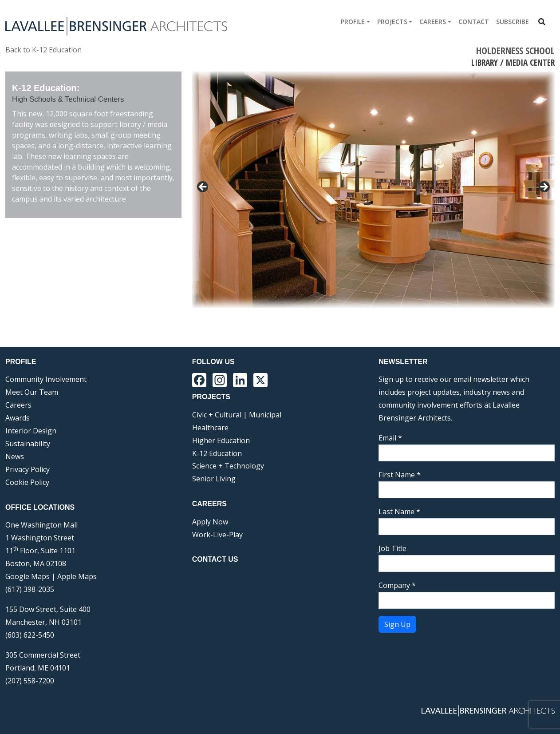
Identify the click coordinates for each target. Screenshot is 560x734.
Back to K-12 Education (43, 50)
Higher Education (221, 440)
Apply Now (210, 522)
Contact (474, 22)
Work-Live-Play (217, 535)
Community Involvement (46, 379)
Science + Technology (228, 466)
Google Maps (28, 576)
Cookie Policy (27, 482)
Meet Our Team (32, 392)
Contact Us (215, 559)
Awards (18, 418)
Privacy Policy (28, 469)
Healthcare (210, 428)
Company (397, 585)
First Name (400, 475)
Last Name (399, 512)
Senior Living (214, 479)
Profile (353, 22)
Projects (392, 22)
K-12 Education (217, 453)
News (15, 456)
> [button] (544, 187)
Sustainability (28, 444)
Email (390, 438)
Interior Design (31, 431)
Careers (433, 22)
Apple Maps (77, 576)
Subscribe (513, 22)
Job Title (392, 548)
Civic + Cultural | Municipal (237, 415)
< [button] (203, 187)
